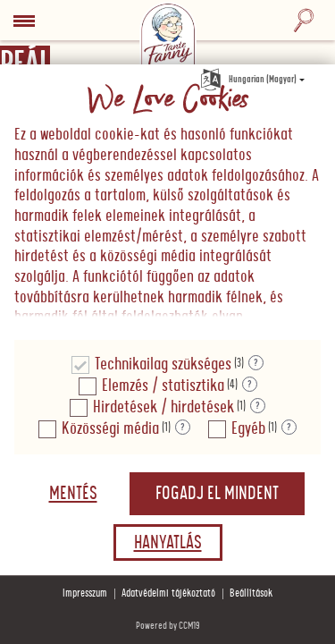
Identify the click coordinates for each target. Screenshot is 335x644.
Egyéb (248, 429)
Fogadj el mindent (217, 494)
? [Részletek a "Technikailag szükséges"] (256, 363)
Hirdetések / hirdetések (163, 407)
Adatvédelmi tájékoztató (168, 593)
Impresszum (85, 593)
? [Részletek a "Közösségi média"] (183, 428)
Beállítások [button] (251, 593)
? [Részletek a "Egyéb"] (289, 428)
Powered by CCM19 (168, 626)
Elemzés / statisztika (163, 386)
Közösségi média (110, 429)
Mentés (73, 494)
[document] (167, 203)
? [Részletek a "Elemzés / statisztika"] (250, 385)
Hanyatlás (168, 543)
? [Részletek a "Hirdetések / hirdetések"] (258, 406)
